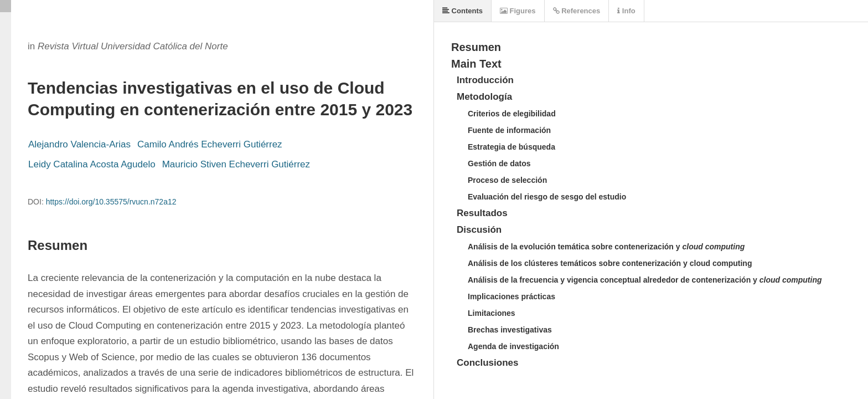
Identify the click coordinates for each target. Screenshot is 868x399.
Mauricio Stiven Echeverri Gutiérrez (236, 164)
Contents (463, 11)
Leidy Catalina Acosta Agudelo (92, 164)
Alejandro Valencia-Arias (79, 144)
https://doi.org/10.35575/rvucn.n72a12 (111, 202)
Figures (518, 11)
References (577, 11)
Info (626, 11)
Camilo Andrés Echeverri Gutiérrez (210, 144)
